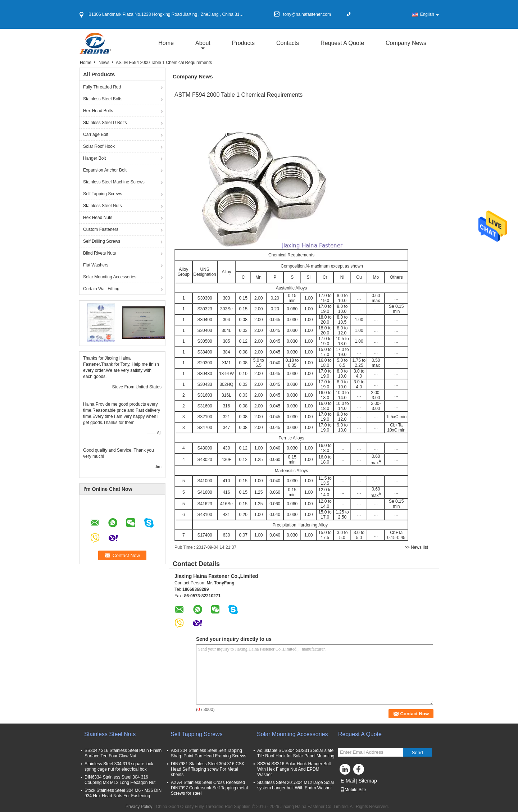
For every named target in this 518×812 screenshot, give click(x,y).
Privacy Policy (139, 807)
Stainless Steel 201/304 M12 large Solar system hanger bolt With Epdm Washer (296, 785)
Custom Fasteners (101, 229)
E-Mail (348, 781)
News (104, 63)
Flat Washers (96, 265)
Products (243, 43)
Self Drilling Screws (102, 241)
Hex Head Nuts (98, 218)
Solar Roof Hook (99, 146)
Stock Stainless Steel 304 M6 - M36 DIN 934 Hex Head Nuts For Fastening (123, 793)
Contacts (288, 43)
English (430, 14)
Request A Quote (342, 43)
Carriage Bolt (96, 134)
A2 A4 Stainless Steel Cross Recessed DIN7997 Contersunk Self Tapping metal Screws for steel (209, 788)
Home (166, 43)
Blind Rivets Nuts (99, 253)
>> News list (416, 547)
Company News (406, 43)
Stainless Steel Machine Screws (114, 182)
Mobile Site (353, 790)
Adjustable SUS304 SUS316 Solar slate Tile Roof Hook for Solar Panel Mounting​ (296, 753)
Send (417, 752)
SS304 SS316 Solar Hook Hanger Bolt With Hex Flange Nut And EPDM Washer (294, 769)
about (203, 43)
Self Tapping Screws (103, 194)
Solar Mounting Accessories (110, 277)
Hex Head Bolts (98, 111)
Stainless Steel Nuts (102, 206)
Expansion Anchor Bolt (105, 170)
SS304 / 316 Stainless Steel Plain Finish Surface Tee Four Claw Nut (123, 753)
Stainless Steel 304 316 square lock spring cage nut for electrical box (120, 767)
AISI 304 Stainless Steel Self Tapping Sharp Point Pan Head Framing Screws (208, 753)
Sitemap (367, 781)
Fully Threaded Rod (102, 87)
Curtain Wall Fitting (101, 289)
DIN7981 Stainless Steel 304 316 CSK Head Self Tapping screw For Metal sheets (208, 769)
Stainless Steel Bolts (103, 99)
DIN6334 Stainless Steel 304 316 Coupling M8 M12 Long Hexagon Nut (120, 780)
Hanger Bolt (94, 158)
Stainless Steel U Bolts (105, 123)
